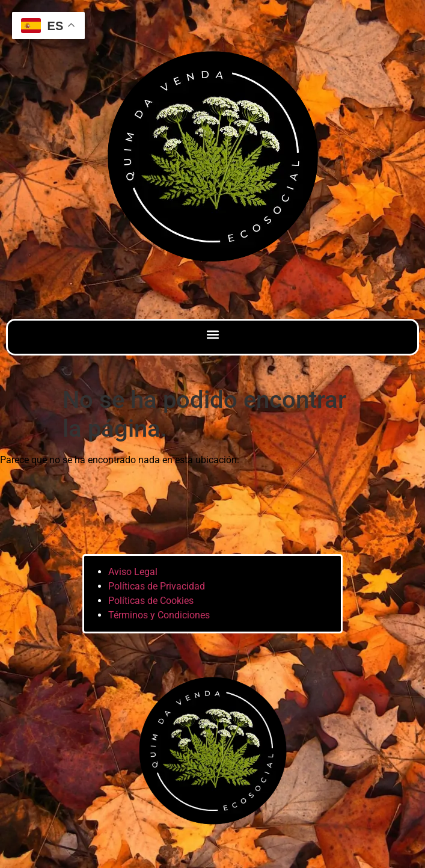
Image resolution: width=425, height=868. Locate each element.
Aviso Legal (133, 572)
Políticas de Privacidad (157, 586)
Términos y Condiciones (159, 615)
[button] (212, 334)
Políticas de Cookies (151, 601)
